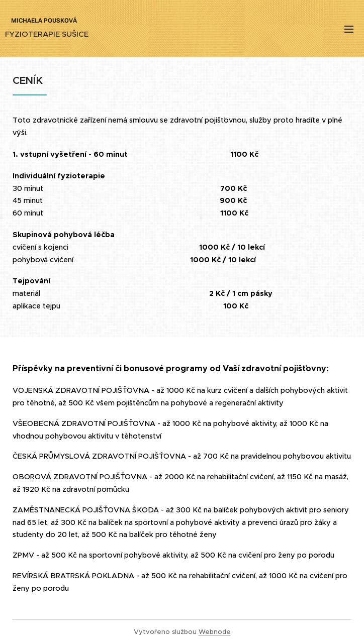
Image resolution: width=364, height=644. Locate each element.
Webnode (215, 632)
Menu (349, 29)
